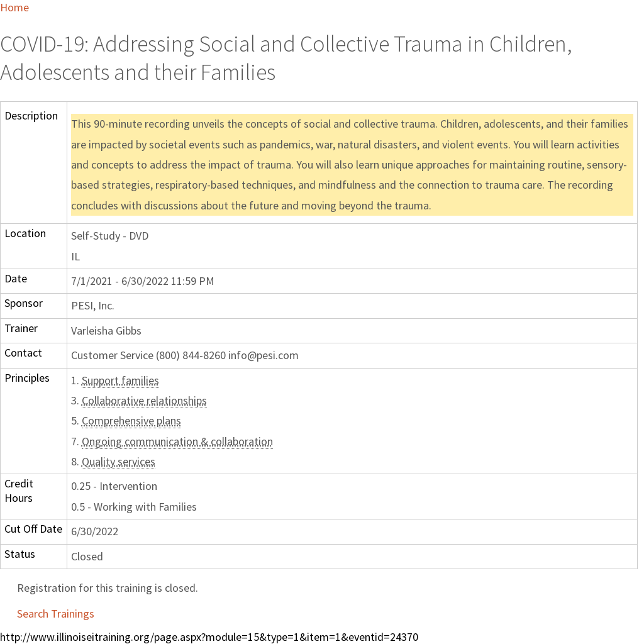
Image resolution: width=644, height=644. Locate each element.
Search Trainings (56, 613)
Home (14, 7)
